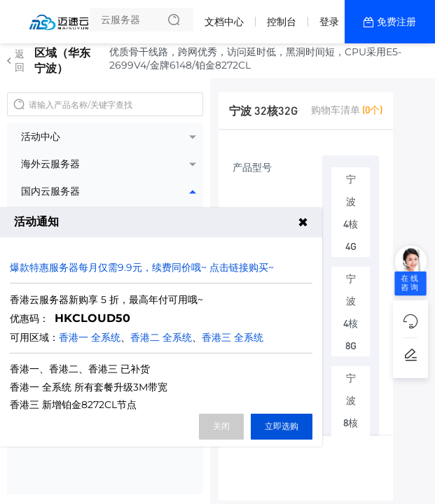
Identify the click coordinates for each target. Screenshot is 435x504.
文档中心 (224, 22)
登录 (329, 22)
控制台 (282, 22)
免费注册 (396, 22)
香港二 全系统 (161, 337)
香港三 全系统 (233, 337)
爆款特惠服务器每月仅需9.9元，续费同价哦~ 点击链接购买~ (142, 267)
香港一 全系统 (90, 337)
